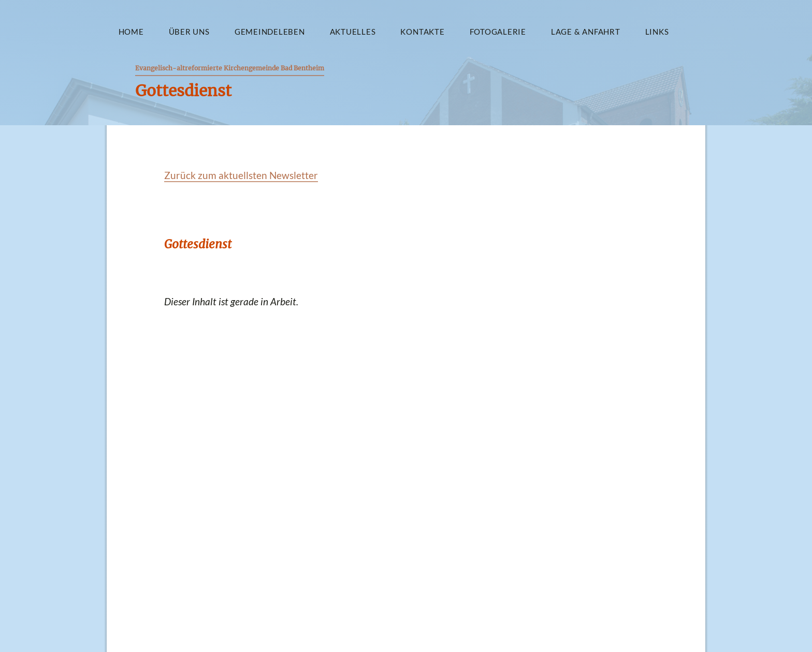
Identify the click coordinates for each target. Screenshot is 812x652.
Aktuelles (353, 32)
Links (657, 32)
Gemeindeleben (270, 32)
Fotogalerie (498, 32)
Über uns (189, 32)
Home (131, 32)
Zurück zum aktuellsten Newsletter (241, 175)
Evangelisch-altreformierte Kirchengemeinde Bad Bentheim (230, 68)
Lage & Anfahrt (586, 32)
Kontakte (422, 32)
